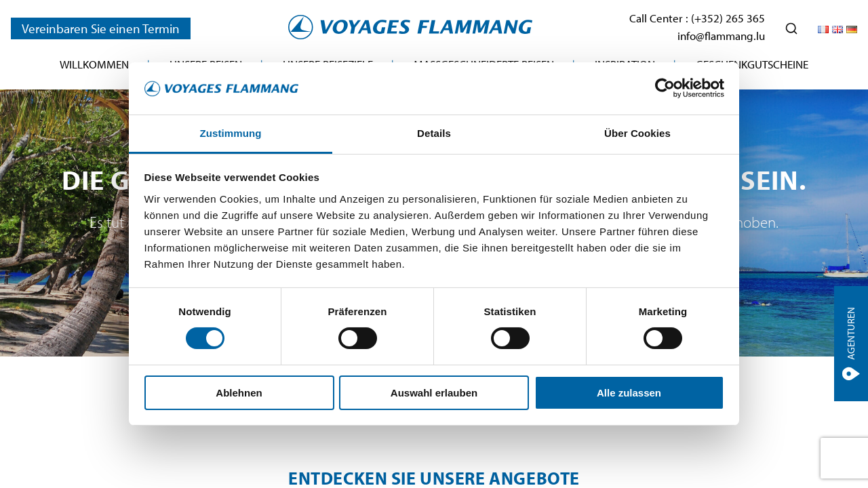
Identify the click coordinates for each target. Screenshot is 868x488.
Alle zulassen (629, 393)
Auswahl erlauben (434, 393)
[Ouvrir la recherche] (791, 28)
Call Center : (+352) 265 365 (697, 18)
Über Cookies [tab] (637, 133)
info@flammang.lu (721, 36)
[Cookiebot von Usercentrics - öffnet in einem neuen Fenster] (665, 88)
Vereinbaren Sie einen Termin (101, 28)
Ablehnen (239, 393)
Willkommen (94, 64)
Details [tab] (434, 133)
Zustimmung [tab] (231, 133)
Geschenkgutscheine (752, 64)
